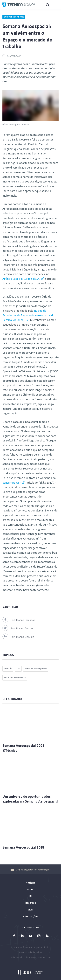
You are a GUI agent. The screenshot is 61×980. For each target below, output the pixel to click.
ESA (18, 669)
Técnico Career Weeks (15, 678)
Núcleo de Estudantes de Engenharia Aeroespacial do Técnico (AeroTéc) (28, 315)
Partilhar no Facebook (19, 620)
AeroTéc (8, 669)
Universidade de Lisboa (31, 952)
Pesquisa (48, 5)
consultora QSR (12, 483)
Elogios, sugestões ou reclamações (31, 870)
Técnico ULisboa (19, 5)
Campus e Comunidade (14, 17)
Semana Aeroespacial (36, 669)
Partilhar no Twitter (18, 628)
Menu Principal (57, 6)
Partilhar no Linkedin (18, 637)
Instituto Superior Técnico (38, 947)
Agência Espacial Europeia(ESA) (21, 279)
